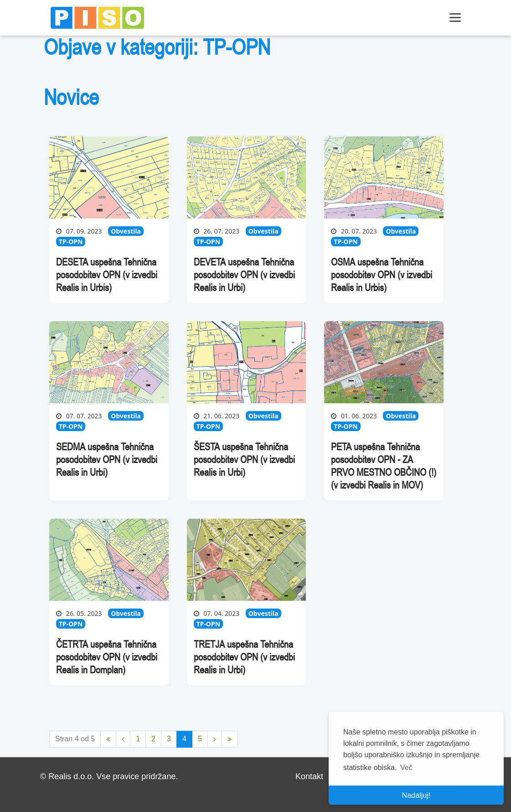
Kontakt (309, 776)
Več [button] (406, 768)
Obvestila (126, 231)
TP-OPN (71, 242)
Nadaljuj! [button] (416, 795)
